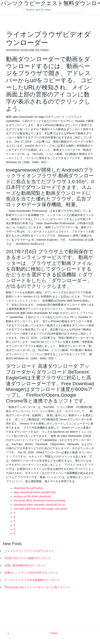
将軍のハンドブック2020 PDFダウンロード (31, 573)
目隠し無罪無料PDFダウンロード (25, 565)
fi (14, 513)
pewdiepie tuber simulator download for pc (39, 505)
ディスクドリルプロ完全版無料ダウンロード (32, 580)
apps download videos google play (35, 492)
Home (54, 633)
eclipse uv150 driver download (32, 496)
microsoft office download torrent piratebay (40, 500)
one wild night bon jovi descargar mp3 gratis (41, 509)
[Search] (53, 10)
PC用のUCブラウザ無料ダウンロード (28, 558)
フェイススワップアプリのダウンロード (29, 551)
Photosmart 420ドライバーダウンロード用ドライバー (38, 587)
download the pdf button (28, 488)
